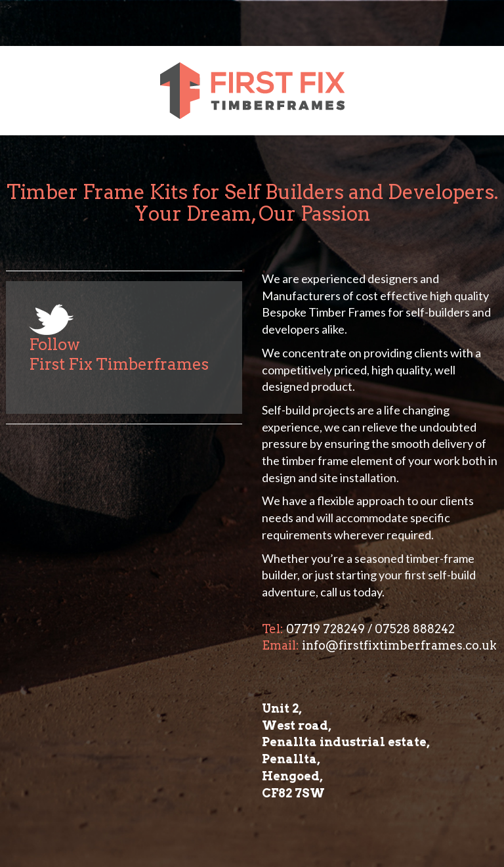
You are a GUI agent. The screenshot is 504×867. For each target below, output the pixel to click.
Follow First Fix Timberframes (119, 354)
